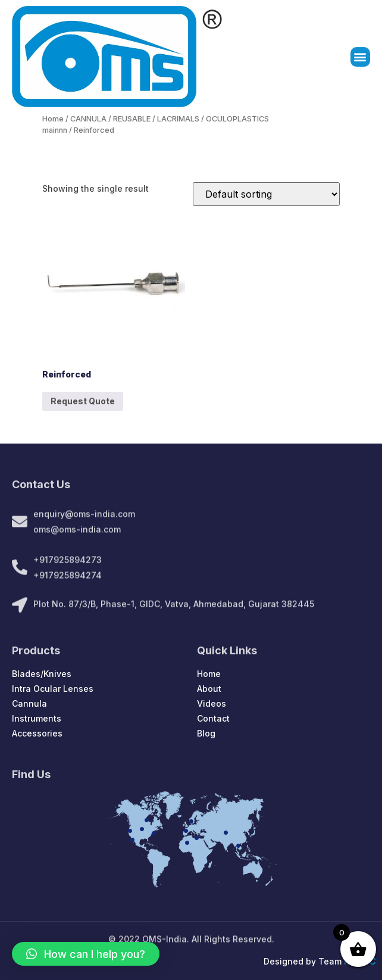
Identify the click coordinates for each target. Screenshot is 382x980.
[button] (360, 57)
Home (53, 119)
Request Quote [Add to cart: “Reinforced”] (83, 401)
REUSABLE (132, 119)
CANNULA (88, 119)
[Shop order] (266, 194)
